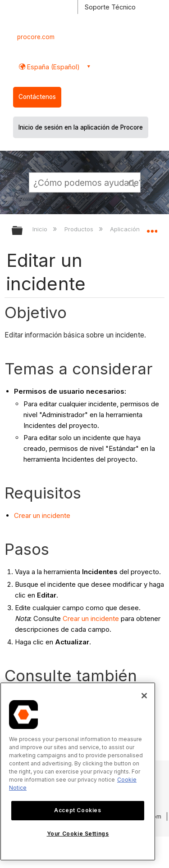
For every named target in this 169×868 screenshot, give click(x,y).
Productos (80, 229)
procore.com (36, 37)
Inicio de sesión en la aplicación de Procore (81, 127)
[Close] (144, 696)
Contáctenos (37, 97)
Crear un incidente (42, 515)
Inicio (41, 229)
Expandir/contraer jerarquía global (23, 231)
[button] (132, 182)
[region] (78, 771)
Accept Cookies (78, 810)
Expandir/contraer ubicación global (152, 228)
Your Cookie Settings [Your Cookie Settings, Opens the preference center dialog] (78, 834)
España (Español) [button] (53, 67)
